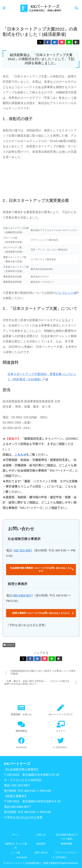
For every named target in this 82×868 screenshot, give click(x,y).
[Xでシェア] (40, 42)
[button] (76, 42)
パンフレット (66, 293)
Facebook (22, 857)
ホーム (15, 835)
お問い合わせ (41, 853)
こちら (20, 455)
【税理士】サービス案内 (15, 846)
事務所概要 (67, 844)
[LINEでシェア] (69, 42)
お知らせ (9, 645)
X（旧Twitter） (60, 857)
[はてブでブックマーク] (55, 42)
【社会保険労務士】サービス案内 (67, 837)
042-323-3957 (23, 550)
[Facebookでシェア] (47, 42)
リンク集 (15, 853)
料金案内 (41, 844)
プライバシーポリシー (67, 853)
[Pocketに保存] (62, 42)
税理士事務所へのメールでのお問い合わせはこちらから (41, 613)
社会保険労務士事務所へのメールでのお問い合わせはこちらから (41, 569)
